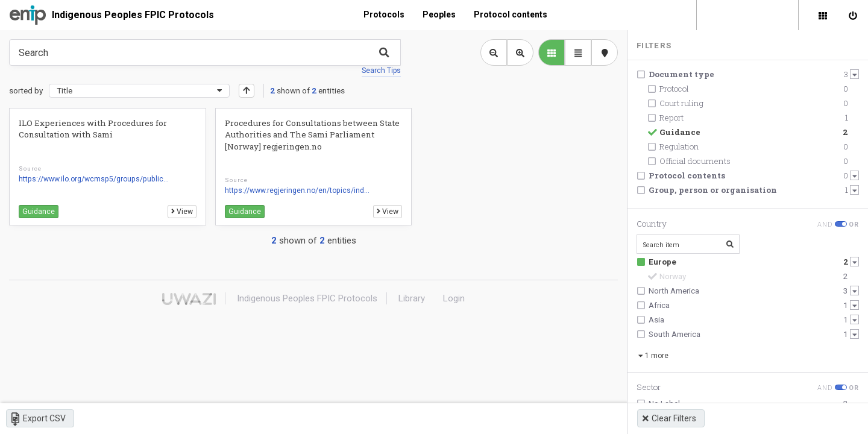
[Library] (823, 15)
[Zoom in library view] (520, 52)
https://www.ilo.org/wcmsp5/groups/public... (94, 179)
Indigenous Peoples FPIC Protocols (133, 15)
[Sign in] (853, 15)
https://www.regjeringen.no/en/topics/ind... (297, 190)
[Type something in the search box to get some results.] (205, 52)
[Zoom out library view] (494, 52)
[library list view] (552, 52)
